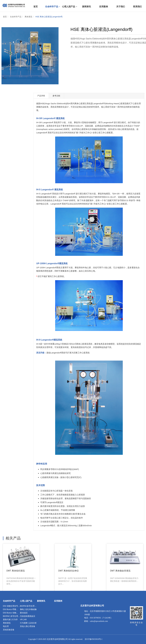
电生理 (6, 626)
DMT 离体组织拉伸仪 (43, 564)
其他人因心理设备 (28, 626)
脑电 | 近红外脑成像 (28, 609)
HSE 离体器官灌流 (101, 563)
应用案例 (58, 601)
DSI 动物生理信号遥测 (11, 606)
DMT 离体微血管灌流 (72, 564)
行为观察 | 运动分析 (28, 623)
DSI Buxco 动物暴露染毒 (11, 613)
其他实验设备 (9, 630)
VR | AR (23, 620)
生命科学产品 (16, 17)
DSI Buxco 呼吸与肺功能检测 (11, 609)
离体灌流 (28, 17)
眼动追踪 (24, 613)
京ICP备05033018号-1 (93, 639)
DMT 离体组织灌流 (15, 564)
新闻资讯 (41, 601)
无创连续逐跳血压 (28, 616)
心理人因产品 (26, 601)
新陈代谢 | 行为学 (10, 620)
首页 (5, 17)
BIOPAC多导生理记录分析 (29, 606)
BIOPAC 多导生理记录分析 (11, 616)
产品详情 (41, 96)
